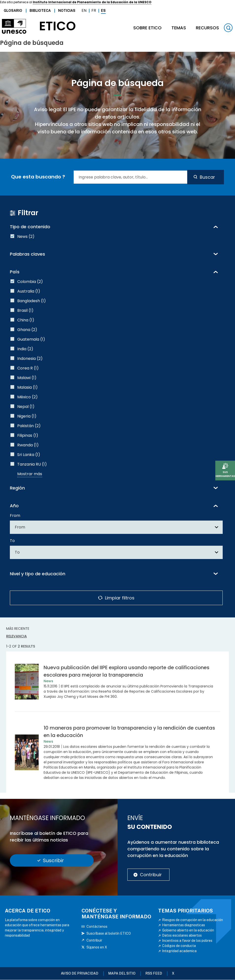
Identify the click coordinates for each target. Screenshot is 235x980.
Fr (94, 11)
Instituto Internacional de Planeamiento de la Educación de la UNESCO (92, 2)
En (84, 11)
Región (17, 488)
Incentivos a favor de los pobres (187, 941)
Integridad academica (179, 951)
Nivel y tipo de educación (38, 574)
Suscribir (53, 860)
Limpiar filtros (120, 598)
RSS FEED (154, 973)
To (12, 541)
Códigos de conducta (179, 946)
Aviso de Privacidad (80, 973)
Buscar (207, 177)
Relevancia (17, 636)
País (15, 272)
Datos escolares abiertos (182, 935)
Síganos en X (97, 947)
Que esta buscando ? (38, 177)
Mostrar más (30, 474)
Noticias (67, 11)
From (15, 516)
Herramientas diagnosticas (184, 925)
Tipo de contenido (30, 227)
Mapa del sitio (122, 973)
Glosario (13, 11)
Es (103, 11)
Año (14, 506)
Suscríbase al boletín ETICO (109, 933)
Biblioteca (40, 11)
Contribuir (151, 875)
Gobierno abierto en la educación (188, 930)
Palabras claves (27, 254)
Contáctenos (97, 927)
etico (58, 26)
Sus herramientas (225, 474)
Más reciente (18, 629)
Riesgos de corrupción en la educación (193, 920)
